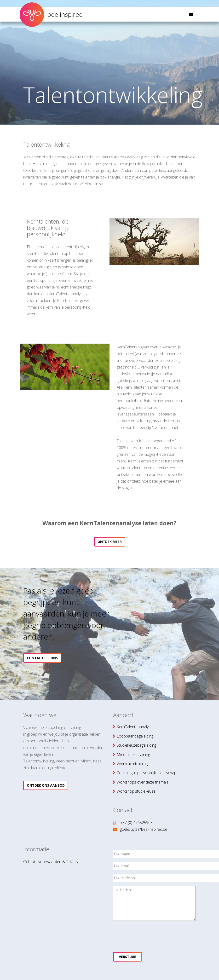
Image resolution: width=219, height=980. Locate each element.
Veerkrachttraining (132, 764)
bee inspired (51, 13)
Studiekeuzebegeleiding (136, 745)
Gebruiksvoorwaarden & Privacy (51, 862)
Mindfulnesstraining (133, 755)
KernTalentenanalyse (135, 727)
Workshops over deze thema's (143, 782)
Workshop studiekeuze (136, 791)
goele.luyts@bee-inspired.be (144, 829)
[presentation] (150, 934)
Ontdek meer (110, 542)
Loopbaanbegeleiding (135, 736)
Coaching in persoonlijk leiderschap (147, 773)
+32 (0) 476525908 (136, 823)
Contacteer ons (42, 658)
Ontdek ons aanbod (46, 785)
